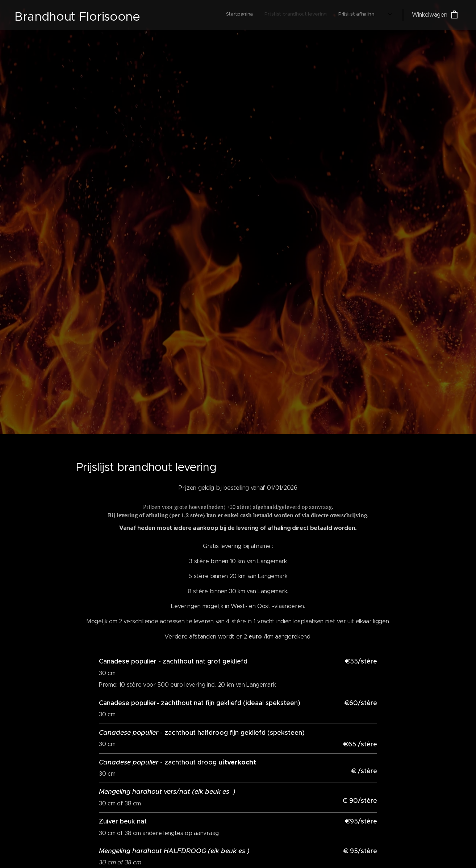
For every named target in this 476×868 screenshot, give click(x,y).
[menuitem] (322, 15)
